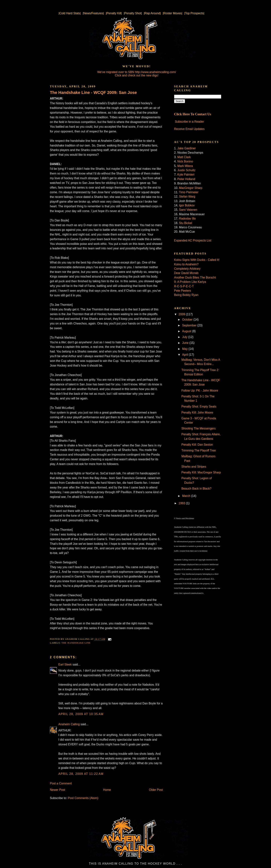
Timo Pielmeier (189, 192)
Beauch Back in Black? (196, 489)
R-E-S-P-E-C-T (184, 286)
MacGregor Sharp (191, 188)
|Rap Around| (152, 13)
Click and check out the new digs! (137, 75)
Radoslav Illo (187, 219)
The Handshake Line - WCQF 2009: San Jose (93, 92)
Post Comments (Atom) (83, 798)
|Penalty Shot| (133, 13)
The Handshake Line (76, 643)
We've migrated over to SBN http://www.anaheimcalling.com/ (137, 72)
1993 (182, 503)
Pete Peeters (183, 291)
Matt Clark (184, 157)
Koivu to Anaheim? (186, 264)
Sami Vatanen (188, 210)
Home (107, 790)
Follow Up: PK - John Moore (200, 391)
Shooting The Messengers (199, 428)
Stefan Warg (187, 197)
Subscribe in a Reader (189, 122)
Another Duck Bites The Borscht (195, 277)
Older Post (156, 790)
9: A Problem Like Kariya (190, 282)
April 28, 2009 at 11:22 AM (81, 774)
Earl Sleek (65, 665)
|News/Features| (93, 13)
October (188, 320)
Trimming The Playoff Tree (199, 450)
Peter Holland (186, 179)
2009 (182, 314)
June (186, 343)
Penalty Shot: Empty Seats (199, 406)
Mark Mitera (185, 166)
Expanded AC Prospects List (193, 240)
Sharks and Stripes (194, 467)
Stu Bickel (185, 223)
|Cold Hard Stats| (70, 13)
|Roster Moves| (172, 13)
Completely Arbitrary (187, 269)
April (186, 355)
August (187, 331)
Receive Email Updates (189, 129)
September (190, 325)
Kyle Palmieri (186, 175)
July (185, 337)
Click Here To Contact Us (193, 114)
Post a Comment (61, 783)
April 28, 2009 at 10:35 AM (81, 714)
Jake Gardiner (187, 148)
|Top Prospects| (194, 13)
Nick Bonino (185, 161)
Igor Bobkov (187, 205)
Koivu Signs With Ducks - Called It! (197, 260)
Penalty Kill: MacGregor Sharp (201, 472)
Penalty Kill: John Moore (197, 412)
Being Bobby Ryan (186, 295)
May (185, 349)
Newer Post (57, 790)
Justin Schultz (186, 170)
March (187, 496)
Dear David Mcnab (186, 273)
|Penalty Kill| (114, 13)
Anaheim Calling (69, 724)
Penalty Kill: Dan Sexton (197, 445)
